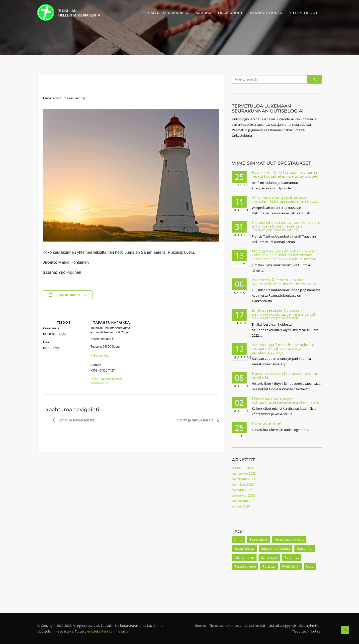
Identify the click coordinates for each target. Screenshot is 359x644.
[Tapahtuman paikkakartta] (165, 342)
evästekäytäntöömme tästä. (108, 631)
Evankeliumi (259, 539)
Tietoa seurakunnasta (225, 626)
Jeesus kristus (244, 548)
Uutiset (316, 631)
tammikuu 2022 (243, 495)
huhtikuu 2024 (243, 468)
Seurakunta (176, 13)
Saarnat (205, 13)
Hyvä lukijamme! (266, 423)
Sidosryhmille (309, 626)
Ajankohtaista (266, 13)
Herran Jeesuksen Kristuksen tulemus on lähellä (285, 375)
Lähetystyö (269, 557)
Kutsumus (305, 548)
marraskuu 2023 (244, 473)
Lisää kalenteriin (68, 295)
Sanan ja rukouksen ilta (76, 420)
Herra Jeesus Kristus (289, 539)
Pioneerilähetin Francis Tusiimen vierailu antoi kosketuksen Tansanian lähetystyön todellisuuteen (286, 226)
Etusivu (151, 13)
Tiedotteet (300, 631)
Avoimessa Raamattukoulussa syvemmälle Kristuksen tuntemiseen (284, 282)
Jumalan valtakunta (276, 548)
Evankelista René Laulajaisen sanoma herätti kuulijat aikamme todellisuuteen (286, 175)
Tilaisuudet (230, 13)
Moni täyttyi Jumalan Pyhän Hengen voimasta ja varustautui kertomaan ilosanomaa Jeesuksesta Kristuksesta (284, 255)
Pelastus (269, 566)
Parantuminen (245, 566)
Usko (310, 566)
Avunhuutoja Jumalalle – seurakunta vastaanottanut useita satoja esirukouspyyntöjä (283, 349)
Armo (238, 539)
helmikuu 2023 (243, 484)
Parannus (292, 557)
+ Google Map (100, 356)
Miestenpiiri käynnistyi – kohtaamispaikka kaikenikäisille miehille (286, 400)
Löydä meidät (255, 626)
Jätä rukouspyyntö (282, 626)
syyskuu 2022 (242, 490)
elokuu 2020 (241, 506)
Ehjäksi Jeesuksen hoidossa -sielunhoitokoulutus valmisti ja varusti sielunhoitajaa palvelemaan (284, 314)
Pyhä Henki (291, 566)
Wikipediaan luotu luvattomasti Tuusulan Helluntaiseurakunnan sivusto (285, 199)
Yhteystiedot (304, 13)
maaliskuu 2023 (243, 479)
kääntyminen (244, 557)
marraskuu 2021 (244, 501)
